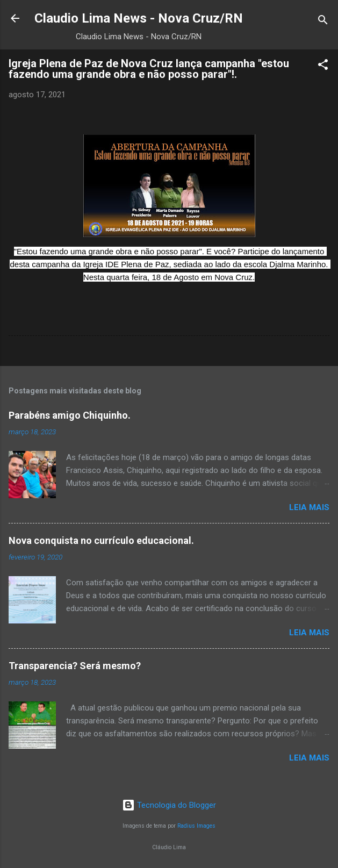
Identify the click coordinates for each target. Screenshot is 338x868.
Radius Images (196, 826)
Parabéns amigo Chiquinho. (70, 415)
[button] (323, 66)
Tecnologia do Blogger (169, 805)
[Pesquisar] (323, 22)
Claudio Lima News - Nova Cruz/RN (139, 18)
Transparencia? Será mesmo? (75, 666)
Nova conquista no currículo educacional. (101, 540)
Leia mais (309, 507)
